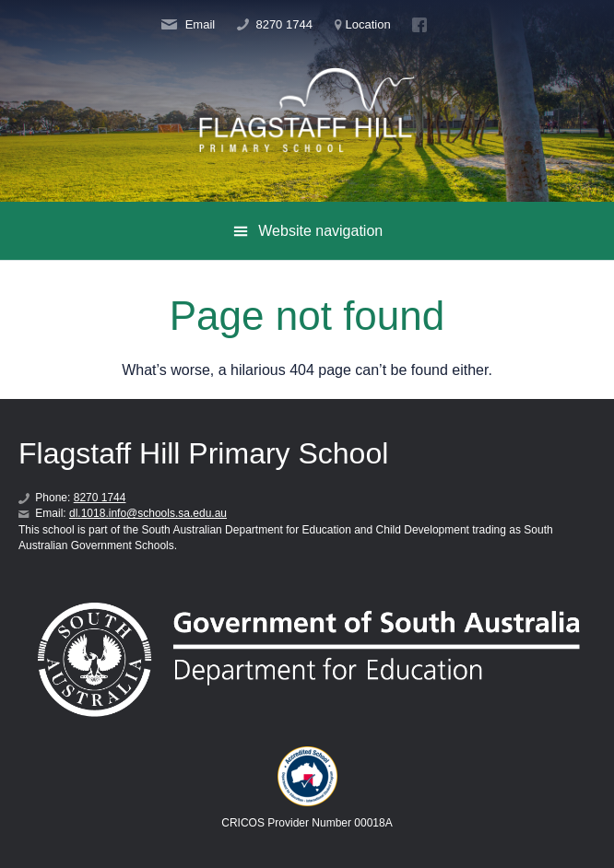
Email (188, 25)
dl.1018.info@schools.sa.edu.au (148, 513)
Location (363, 25)
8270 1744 (275, 25)
